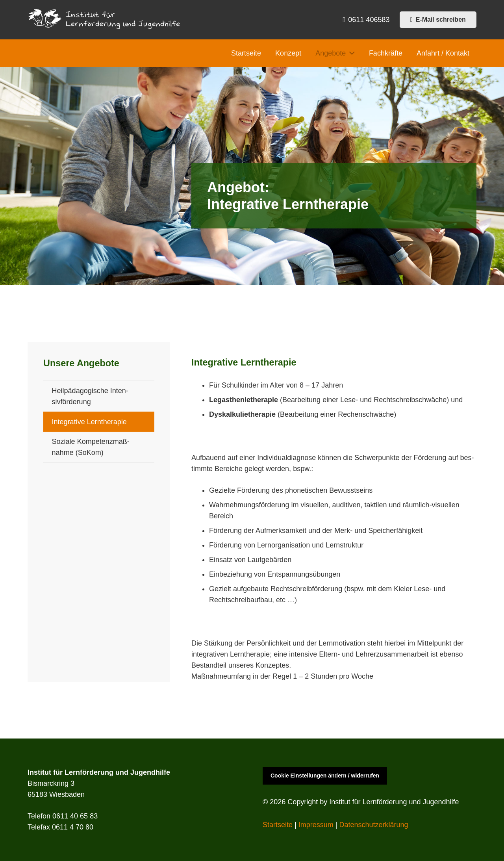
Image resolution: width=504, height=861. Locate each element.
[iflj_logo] (106, 20)
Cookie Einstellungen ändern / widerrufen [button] (325, 776)
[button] (350, 53)
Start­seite (278, 825)
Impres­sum (316, 825)
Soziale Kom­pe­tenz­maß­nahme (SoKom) (91, 447)
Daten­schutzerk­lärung (373, 825)
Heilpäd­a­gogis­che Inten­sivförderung (90, 396)
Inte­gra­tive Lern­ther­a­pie (89, 422)
